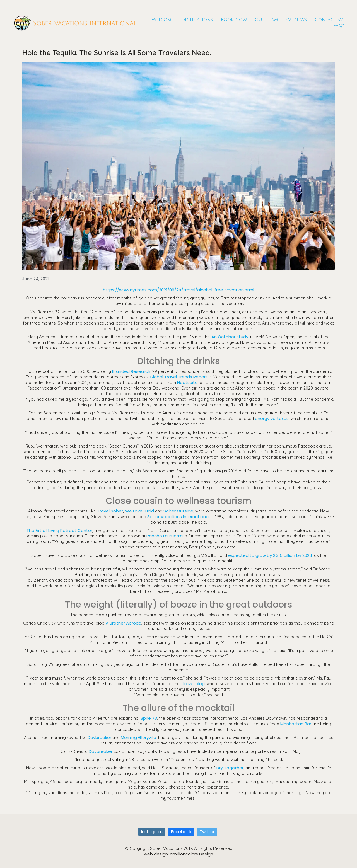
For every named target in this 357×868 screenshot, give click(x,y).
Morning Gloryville (138, 737)
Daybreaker (99, 737)
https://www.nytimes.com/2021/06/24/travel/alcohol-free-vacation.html (178, 290)
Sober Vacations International (178, 517)
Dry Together (230, 768)
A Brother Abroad (124, 623)
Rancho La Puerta (165, 536)
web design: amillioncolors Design (178, 854)
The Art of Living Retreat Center (59, 530)
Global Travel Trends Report (179, 377)
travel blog (194, 684)
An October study (230, 337)
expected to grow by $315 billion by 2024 (270, 555)
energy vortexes (272, 418)
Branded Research (131, 371)
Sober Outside (178, 511)
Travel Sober (110, 511)
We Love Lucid (139, 511)
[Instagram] (152, 832)
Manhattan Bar (296, 724)
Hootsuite (187, 382)
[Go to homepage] (75, 23)
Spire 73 (149, 718)
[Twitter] (207, 832)
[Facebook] (181, 832)
